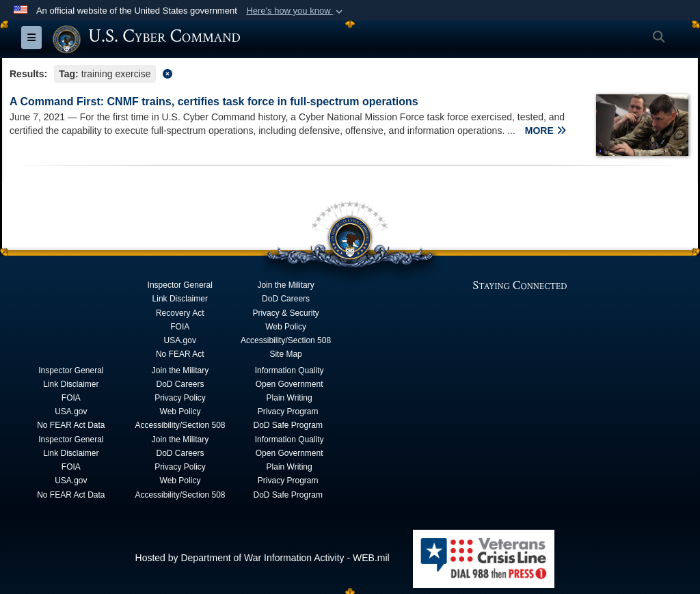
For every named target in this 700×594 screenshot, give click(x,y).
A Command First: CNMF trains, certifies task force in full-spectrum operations (214, 102)
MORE (546, 131)
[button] (296, 11)
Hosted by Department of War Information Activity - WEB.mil (262, 558)
